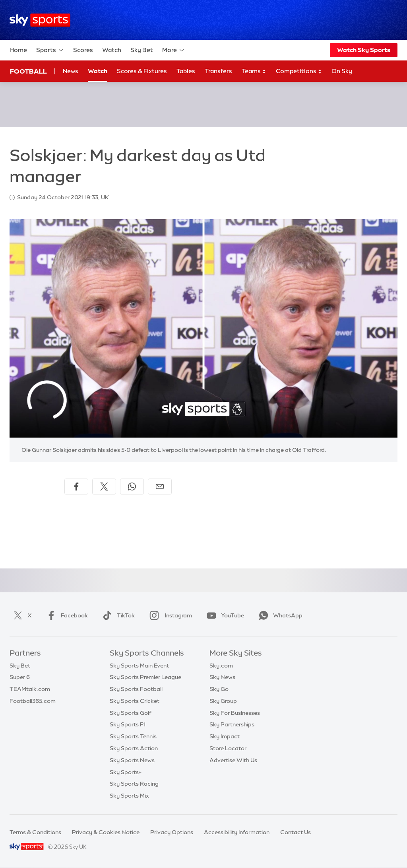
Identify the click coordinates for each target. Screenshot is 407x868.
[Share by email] (160, 487)
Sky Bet (142, 50)
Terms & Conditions (35, 832)
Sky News (222, 677)
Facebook (66, 615)
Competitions (299, 71)
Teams (254, 71)
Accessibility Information (237, 832)
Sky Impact (225, 736)
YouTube (224, 615)
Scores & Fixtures (142, 71)
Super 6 (20, 677)
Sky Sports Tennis (133, 736)
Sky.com (221, 666)
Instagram (169, 615)
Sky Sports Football (136, 689)
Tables (186, 71)
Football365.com (33, 701)
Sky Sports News (132, 760)
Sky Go (219, 689)
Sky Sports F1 (128, 724)
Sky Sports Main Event (139, 666)
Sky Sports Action (134, 748)
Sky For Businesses (235, 713)
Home (18, 50)
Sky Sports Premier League (145, 677)
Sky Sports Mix (129, 796)
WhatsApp (279, 615)
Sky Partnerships (232, 724)
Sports (50, 50)
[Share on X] (104, 487)
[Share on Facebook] (76, 487)
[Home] (40, 20)
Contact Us (296, 832)
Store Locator (228, 748)
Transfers (218, 71)
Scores (83, 50)
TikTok (117, 615)
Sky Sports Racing (134, 784)
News (71, 71)
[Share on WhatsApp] (132, 487)
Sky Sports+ (126, 772)
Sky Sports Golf (131, 713)
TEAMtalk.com (30, 689)
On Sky (342, 71)
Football (28, 71)
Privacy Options (172, 832)
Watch (112, 50)
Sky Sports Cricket (135, 701)
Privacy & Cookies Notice (106, 832)
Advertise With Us (233, 760)
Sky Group (223, 701)
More (173, 50)
